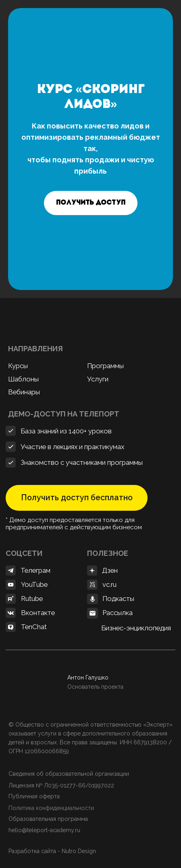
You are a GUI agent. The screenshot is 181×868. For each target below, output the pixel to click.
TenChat (34, 627)
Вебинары (24, 392)
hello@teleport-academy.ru (45, 830)
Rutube (32, 599)
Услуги (98, 379)
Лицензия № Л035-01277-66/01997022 (61, 785)
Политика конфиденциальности (51, 808)
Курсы (18, 366)
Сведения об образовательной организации (69, 774)
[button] (91, 203)
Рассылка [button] (118, 613)
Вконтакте (38, 613)
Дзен (110, 570)
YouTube (34, 584)
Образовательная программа (48, 819)
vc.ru (109, 584)
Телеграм (35, 570)
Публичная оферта (34, 796)
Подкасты (118, 599)
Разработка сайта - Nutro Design (52, 851)
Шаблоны (23, 379)
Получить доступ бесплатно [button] (77, 498)
